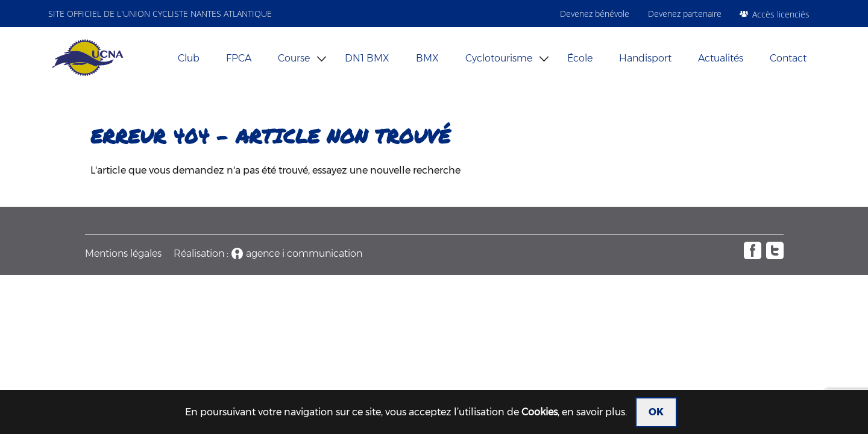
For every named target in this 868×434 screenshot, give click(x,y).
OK (656, 412)
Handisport (645, 58)
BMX (427, 58)
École (580, 58)
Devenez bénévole (595, 14)
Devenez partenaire (685, 14)
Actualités (721, 58)
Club (189, 58)
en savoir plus (593, 412)
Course (294, 58)
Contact (788, 58)
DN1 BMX (367, 58)
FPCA (239, 58)
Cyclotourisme (499, 58)
